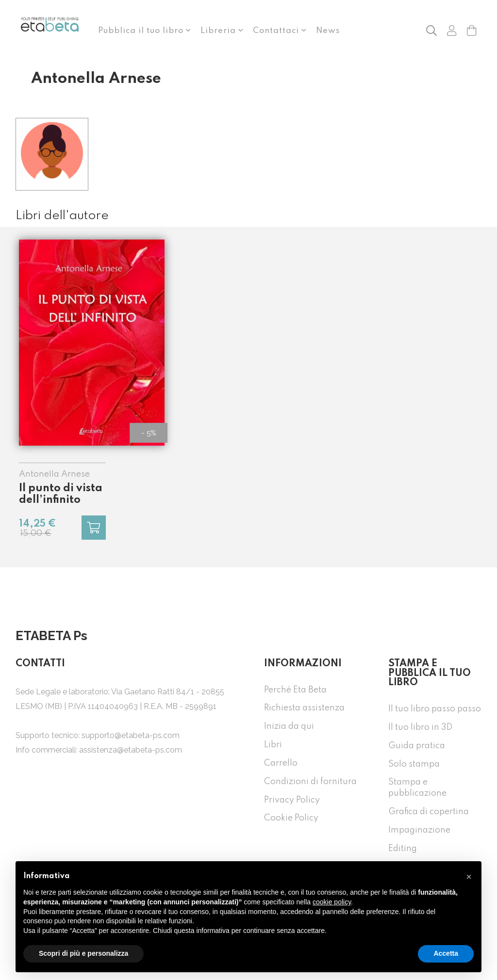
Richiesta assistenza (304, 708)
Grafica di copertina (429, 812)
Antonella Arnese (54, 474)
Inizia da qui (289, 726)
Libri (273, 745)
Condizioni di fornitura (310, 782)
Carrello (281, 763)
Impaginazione (419, 830)
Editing (403, 849)
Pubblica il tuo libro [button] (142, 31)
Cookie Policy (291, 818)
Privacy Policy (292, 800)
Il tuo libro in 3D (420, 727)
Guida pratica (417, 746)
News (328, 31)
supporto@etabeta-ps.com (131, 735)
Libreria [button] (219, 31)
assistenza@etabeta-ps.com (131, 750)
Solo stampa (414, 764)
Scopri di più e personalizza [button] (83, 953)
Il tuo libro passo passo (435, 709)
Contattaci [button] (277, 31)
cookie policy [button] (332, 902)
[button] (431, 30)
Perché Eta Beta (295, 690)
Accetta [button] (446, 953)
